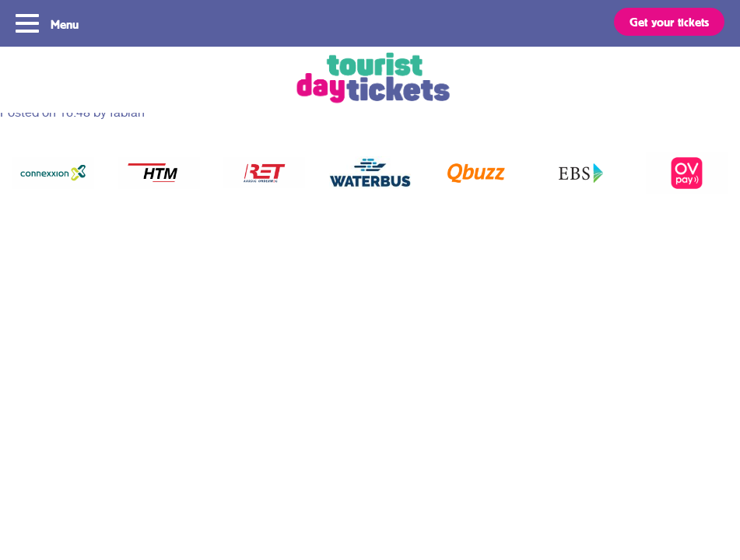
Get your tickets (669, 22)
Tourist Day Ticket (370, 80)
